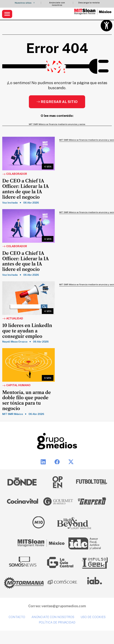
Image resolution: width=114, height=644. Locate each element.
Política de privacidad (57, 622)
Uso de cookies (93, 617)
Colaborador (15, 174)
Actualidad (13, 319)
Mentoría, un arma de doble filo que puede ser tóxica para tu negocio (27, 401)
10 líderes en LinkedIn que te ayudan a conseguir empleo (27, 331)
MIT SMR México (13, 414)
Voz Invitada (10, 203)
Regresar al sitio (57, 102)
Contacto (17, 617)
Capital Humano (16, 385)
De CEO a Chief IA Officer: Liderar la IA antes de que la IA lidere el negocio (25, 189)
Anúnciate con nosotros (57, 4)
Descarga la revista (89, 3)
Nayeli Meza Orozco (15, 342)
